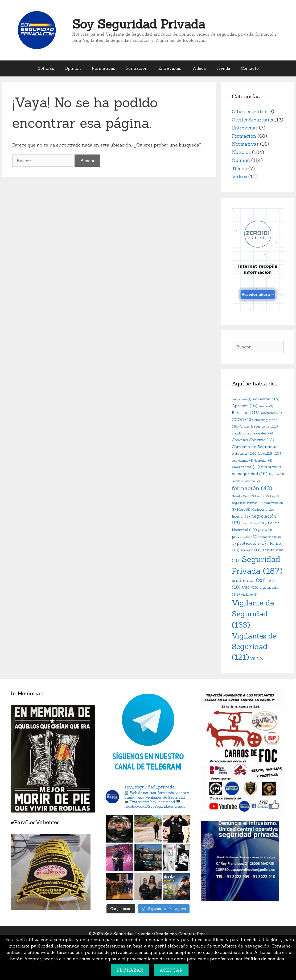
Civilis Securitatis (252, 120)
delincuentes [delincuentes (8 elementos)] (242, 461)
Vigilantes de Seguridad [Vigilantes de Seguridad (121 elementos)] (254, 647)
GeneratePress (193, 934)
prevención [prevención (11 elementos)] (245, 537)
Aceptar (171, 970)
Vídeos (199, 68)
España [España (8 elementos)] (276, 474)
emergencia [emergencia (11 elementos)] (246, 467)
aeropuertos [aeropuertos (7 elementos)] (242, 399)
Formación (137, 68)
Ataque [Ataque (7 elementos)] (266, 406)
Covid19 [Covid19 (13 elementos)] (269, 453)
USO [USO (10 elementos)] (250, 587)
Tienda (223, 68)
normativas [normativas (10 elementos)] (254, 523)
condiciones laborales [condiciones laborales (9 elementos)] (252, 433)
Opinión (73, 68)
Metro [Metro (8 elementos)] (243, 510)
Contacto (250, 68)
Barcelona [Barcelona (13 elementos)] (246, 413)
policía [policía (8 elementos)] (265, 530)
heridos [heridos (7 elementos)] (262, 496)
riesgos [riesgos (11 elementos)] (251, 550)
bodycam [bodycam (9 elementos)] (271, 413)
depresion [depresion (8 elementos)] (263, 461)
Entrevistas (170, 68)
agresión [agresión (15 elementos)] (266, 399)
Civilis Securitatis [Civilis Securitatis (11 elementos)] (259, 426)
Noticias (46, 68)
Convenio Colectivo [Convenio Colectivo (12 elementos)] (253, 440)
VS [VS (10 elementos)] (257, 658)
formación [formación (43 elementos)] (252, 488)
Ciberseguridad (249, 112)
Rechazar (130, 970)
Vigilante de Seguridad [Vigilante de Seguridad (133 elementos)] (253, 614)
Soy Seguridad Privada (139, 24)
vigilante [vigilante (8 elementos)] (249, 595)
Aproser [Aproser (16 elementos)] (245, 406)
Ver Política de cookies (259, 959)
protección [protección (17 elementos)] (253, 543)
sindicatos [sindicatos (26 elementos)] (249, 580)
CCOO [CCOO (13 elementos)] (242, 420)
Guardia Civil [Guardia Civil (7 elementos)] (243, 496)
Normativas (103, 68)
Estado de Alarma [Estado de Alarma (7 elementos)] (246, 481)
